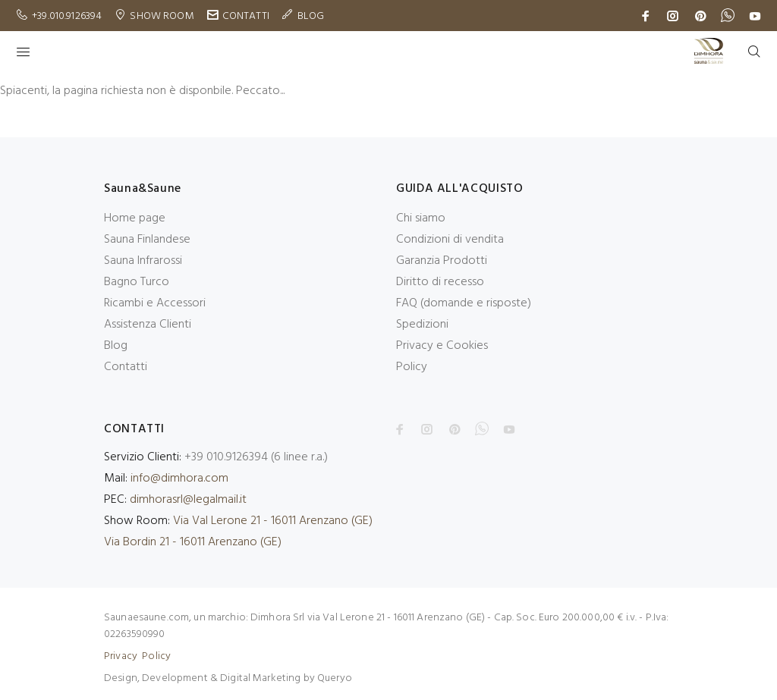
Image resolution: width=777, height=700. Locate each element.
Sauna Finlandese (147, 240)
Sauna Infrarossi (143, 261)
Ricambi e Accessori (155, 303)
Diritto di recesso (440, 282)
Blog (116, 346)
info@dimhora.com (179, 479)
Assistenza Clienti (148, 325)
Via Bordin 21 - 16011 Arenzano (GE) (193, 542)
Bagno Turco (137, 282)
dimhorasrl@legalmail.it (188, 500)
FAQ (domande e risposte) (464, 303)
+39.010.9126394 (67, 16)
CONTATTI (246, 16)
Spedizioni (422, 325)
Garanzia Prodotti (442, 261)
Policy (412, 367)
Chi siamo (421, 218)
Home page (135, 218)
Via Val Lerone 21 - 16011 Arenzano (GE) (273, 521)
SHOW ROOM (162, 16)
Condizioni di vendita (450, 240)
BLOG (311, 16)
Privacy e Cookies (442, 346)
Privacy (121, 656)
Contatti (126, 367)
